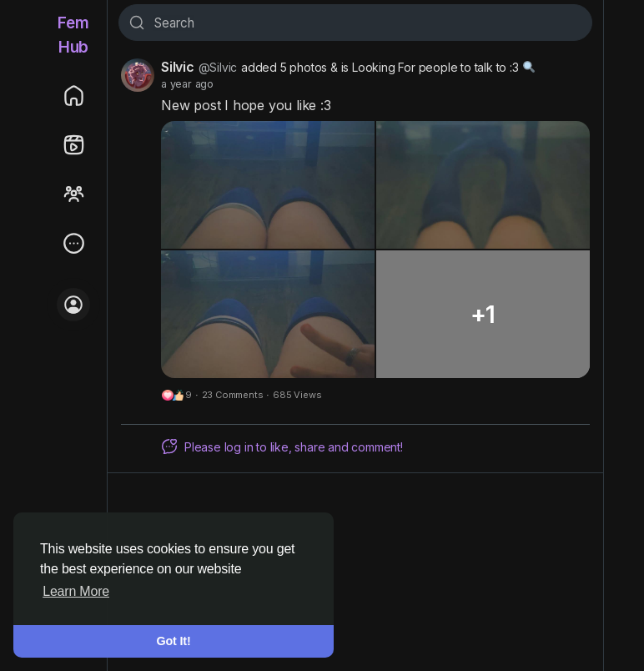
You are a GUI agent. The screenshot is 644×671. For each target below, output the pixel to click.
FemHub (73, 35)
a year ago (187, 84)
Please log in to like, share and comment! (282, 446)
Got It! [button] (174, 641)
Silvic (178, 67)
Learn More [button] (76, 591)
